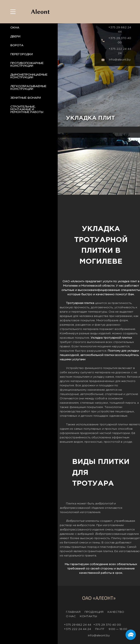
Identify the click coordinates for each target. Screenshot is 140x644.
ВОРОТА (17, 45)
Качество (116, 612)
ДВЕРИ (15, 37)
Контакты (88, 616)
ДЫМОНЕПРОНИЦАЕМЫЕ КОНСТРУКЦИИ (29, 76)
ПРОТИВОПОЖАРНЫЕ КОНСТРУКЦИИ (27, 65)
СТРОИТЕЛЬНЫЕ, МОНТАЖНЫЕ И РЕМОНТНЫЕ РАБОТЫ (27, 109)
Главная (73, 612)
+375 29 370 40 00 (120, 40)
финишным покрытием (86, 407)
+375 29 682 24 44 (120, 30)
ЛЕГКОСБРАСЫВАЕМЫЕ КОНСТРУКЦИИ (28, 88)
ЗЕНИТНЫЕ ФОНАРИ (26, 98)
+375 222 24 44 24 (120, 51)
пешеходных (125, 412)
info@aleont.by (120, 60)
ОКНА (15, 28)
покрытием (81, 377)
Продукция (94, 612)
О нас (71, 616)
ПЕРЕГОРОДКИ (22, 54)
